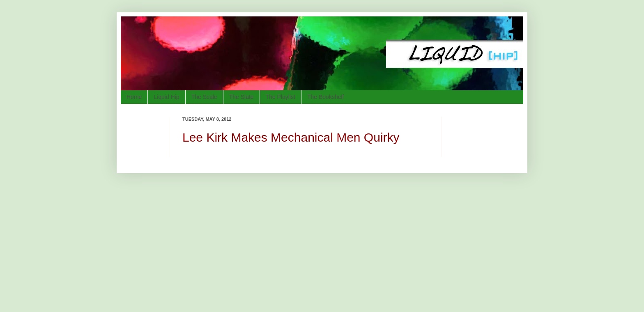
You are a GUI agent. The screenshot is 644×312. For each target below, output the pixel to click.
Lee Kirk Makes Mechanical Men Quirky (291, 137)
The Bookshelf (326, 97)
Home (134, 97)
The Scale (204, 97)
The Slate (241, 97)
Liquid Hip (166, 97)
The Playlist (281, 97)
